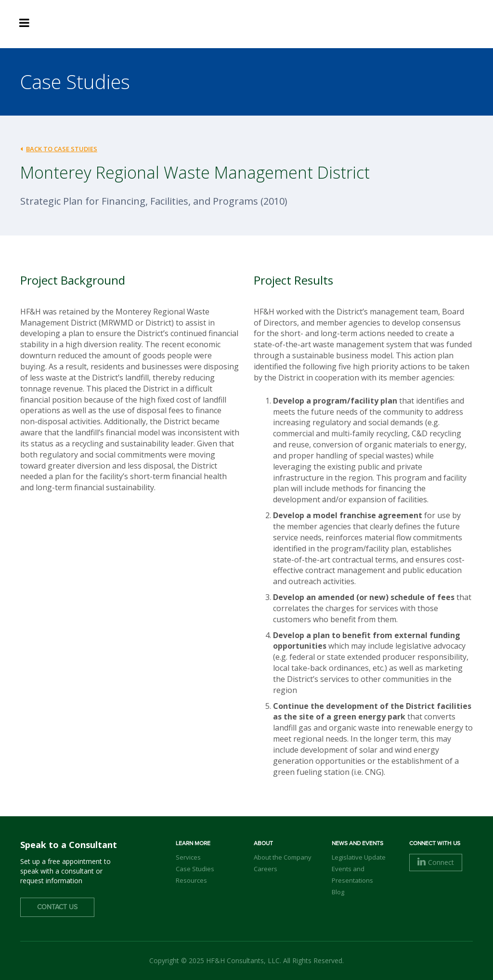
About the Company (283, 857)
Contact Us (57, 907)
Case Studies (195, 869)
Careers (266, 869)
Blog (338, 892)
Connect (436, 862)
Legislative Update (359, 857)
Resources (191, 880)
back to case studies (59, 149)
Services (188, 857)
